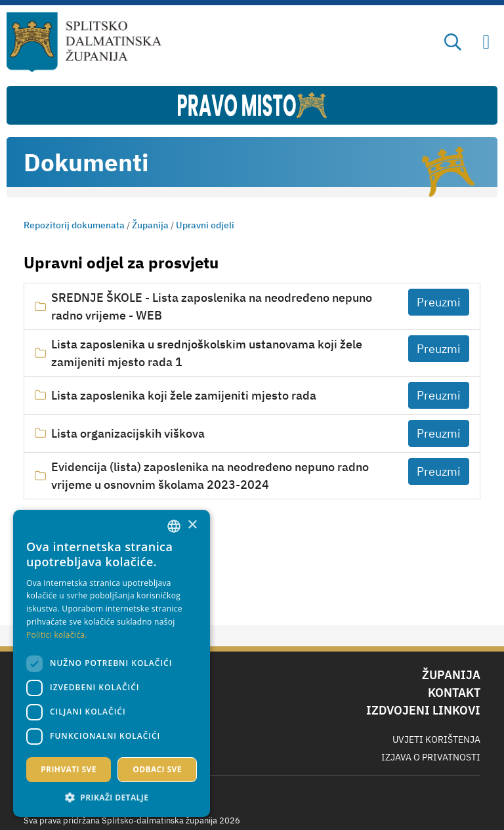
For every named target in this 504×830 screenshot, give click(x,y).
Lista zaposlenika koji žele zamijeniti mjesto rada (184, 395)
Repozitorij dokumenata (74, 225)
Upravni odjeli (205, 225)
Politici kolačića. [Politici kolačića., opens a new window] (57, 635)
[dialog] (112, 663)
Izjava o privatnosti (431, 757)
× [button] (192, 525)
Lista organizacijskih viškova (128, 433)
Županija (150, 225)
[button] (112, 797)
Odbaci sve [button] (157, 769)
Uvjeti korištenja (436, 739)
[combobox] (174, 526)
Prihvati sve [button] (69, 769)
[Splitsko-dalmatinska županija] (84, 43)
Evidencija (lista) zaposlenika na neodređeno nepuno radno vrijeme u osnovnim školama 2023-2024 (210, 476)
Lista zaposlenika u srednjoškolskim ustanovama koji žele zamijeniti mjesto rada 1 (207, 353)
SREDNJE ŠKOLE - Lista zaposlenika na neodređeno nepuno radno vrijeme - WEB (212, 306)
